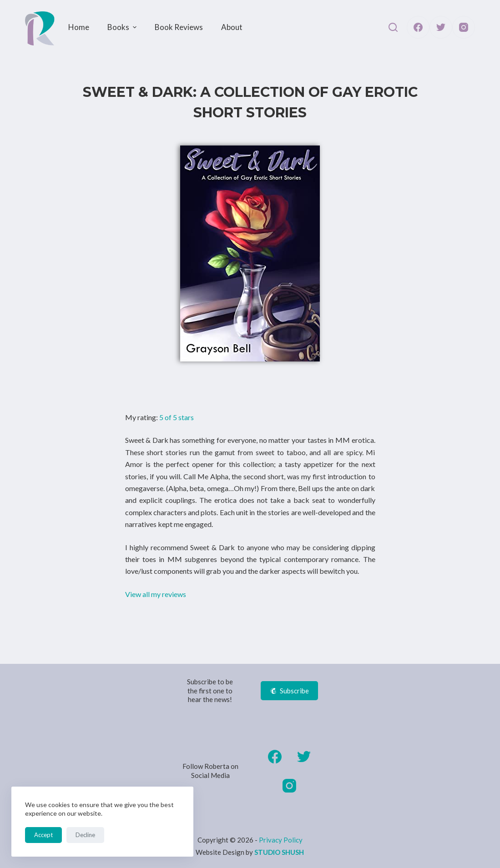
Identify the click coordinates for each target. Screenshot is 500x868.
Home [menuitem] (79, 27)
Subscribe (290, 691)
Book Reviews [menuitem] (179, 27)
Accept (43, 835)
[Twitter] (441, 27)
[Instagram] (464, 27)
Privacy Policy (281, 840)
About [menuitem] (232, 27)
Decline (85, 835)
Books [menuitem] (123, 27)
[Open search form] (393, 27)
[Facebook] (418, 27)
